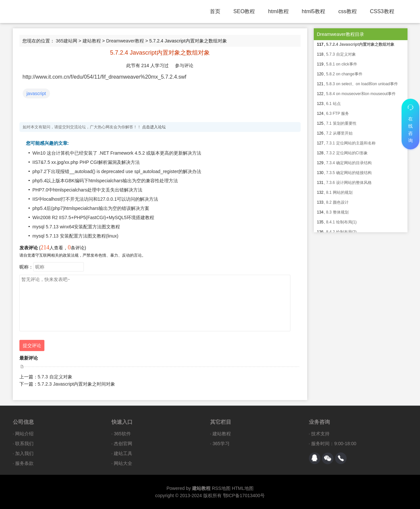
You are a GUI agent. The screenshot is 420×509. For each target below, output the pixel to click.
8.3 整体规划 (337, 212)
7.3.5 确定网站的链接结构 (349, 173)
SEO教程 (244, 11)
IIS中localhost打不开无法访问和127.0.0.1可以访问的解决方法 (96, 199)
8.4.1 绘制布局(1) (342, 222)
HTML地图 (243, 488)
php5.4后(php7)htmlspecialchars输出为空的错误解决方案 (91, 208)
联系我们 (24, 444)
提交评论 (32, 345)
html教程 (278, 11)
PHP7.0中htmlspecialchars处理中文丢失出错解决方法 (88, 190)
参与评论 (184, 65)
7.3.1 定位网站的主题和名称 (351, 143)
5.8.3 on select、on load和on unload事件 (362, 84)
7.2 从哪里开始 (339, 133)
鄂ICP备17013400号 (244, 496)
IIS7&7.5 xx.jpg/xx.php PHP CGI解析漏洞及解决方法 (86, 162)
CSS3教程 (382, 11)
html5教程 (314, 11)
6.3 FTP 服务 (338, 114)
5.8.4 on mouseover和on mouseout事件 (361, 94)
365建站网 (66, 41)
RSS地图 (221, 488)
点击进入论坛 (154, 127)
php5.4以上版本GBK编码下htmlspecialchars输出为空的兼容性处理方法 (105, 181)
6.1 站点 (334, 104)
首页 (215, 11)
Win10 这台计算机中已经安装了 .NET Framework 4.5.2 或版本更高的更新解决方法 (117, 153)
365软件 (122, 434)
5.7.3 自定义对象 (55, 377)
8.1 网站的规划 (339, 192)
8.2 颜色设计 (337, 202)
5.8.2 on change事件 (344, 74)
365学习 (221, 444)
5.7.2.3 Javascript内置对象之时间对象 (77, 384)
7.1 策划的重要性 (341, 123)
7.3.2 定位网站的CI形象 (347, 153)
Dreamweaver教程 (125, 41)
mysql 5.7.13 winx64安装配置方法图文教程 (76, 227)
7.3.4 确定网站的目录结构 (349, 163)
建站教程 (92, 41)
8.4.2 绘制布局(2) (342, 232)
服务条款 (24, 463)
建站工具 (123, 453)
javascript (36, 93)
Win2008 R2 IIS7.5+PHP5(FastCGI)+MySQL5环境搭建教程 (93, 217)
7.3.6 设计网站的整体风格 (349, 183)
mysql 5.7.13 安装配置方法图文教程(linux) (75, 236)
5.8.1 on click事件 (342, 64)
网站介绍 (24, 434)
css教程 (348, 11)
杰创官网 (123, 444)
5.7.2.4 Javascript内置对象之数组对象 (360, 44)
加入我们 (24, 453)
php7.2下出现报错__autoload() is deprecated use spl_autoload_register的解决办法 (117, 171)
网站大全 (123, 463)
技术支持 (320, 434)
